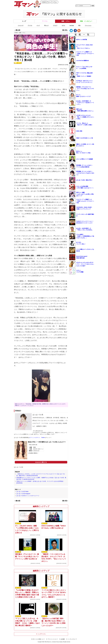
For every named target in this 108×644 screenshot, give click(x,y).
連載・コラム (65, 21)
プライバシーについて (53, 639)
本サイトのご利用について (39, 639)
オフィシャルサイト (35, 438)
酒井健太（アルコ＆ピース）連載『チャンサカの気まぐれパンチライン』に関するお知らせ (27, 556)
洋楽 (79, 25)
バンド (38, 25)
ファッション (88, 25)
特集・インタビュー (86, 21)
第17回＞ (65, 30)
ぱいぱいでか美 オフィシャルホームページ (28, 496)
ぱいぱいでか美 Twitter (22, 491)
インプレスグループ (72, 639)
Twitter (43, 438)
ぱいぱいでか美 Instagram (23, 494)
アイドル (45, 21)
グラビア (55, 25)
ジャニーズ (21, 25)
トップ (24, 21)
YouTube (72, 25)
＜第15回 (17, 30)
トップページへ (41, 634)
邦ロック (46, 25)
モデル (63, 25)
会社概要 (63, 639)
